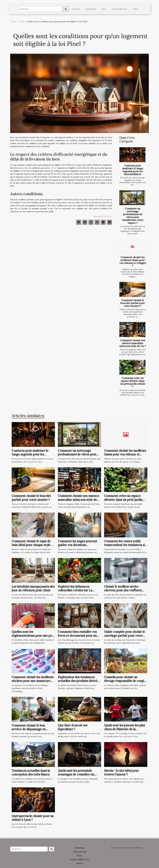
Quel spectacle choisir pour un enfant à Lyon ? (33, 818)
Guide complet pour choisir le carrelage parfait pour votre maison (125, 636)
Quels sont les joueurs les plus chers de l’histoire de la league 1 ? (125, 729)
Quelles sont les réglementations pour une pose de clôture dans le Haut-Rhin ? (33, 636)
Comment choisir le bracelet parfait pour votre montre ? (133, 303)
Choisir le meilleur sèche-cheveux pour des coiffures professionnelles (123, 590)
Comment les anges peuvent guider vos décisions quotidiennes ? (78, 545)
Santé (104, 9)
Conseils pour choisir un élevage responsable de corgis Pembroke (125, 681)
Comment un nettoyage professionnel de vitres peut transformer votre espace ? (133, 216)
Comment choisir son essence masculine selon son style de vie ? (133, 343)
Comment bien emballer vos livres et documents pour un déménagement (77, 636)
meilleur (54, 168)
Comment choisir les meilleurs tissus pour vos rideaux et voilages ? (133, 262)
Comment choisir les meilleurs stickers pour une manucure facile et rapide (33, 681)
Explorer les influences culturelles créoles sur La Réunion (75, 590)
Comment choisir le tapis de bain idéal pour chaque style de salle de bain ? (33, 545)
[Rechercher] (40, 9)
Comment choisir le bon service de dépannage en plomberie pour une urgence (31, 729)
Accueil (13, 22)
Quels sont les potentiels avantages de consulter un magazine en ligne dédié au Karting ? (77, 776)
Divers (136, 9)
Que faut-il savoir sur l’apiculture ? (73, 727)
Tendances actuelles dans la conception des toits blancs (31, 773)
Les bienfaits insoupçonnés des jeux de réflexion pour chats (33, 588)
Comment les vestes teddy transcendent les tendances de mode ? (125, 545)
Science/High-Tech (119, 9)
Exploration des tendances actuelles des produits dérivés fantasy (78, 681)
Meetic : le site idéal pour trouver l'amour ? (121, 773)
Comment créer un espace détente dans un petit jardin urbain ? (133, 382)
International (91, 9)
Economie (76, 9)
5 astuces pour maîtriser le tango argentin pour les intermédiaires (133, 170)
